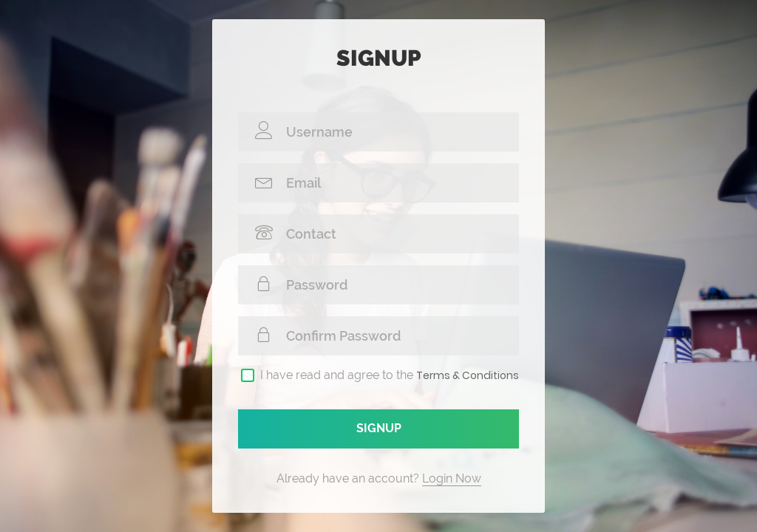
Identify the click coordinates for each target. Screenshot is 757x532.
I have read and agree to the (390, 375)
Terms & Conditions (468, 375)
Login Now (452, 478)
